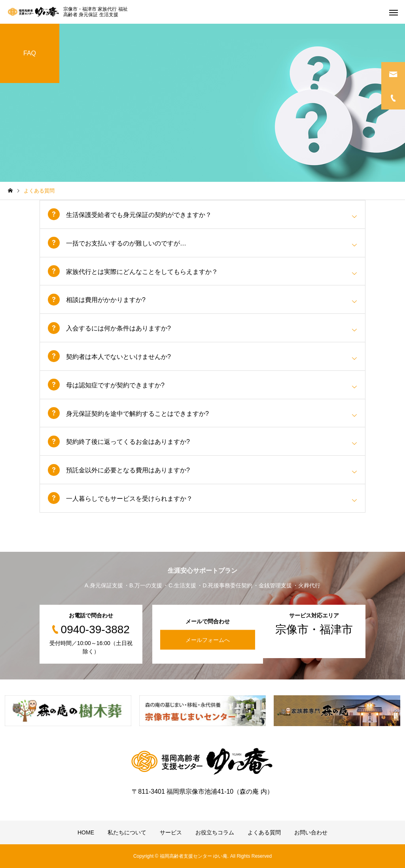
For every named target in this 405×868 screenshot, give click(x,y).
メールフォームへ (208, 640)
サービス (171, 832)
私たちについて (127, 832)
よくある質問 (264, 832)
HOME (86, 832)
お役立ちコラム (215, 832)
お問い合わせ (311, 832)
